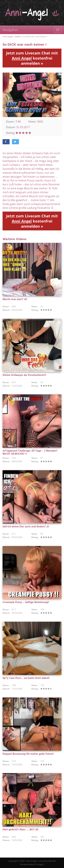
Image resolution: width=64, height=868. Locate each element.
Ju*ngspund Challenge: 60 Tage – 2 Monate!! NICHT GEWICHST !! (30, 452)
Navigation (10, 30)
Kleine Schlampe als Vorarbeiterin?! (24, 375)
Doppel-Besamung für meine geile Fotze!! (28, 754)
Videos (18, 37)
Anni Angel (8, 37)
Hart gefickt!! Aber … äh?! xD (20, 830)
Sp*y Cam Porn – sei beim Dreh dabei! (26, 678)
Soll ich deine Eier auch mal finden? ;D (26, 527)
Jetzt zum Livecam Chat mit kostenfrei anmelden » (32, 58)
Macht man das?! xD (15, 299)
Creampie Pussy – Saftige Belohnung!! (26, 602)
